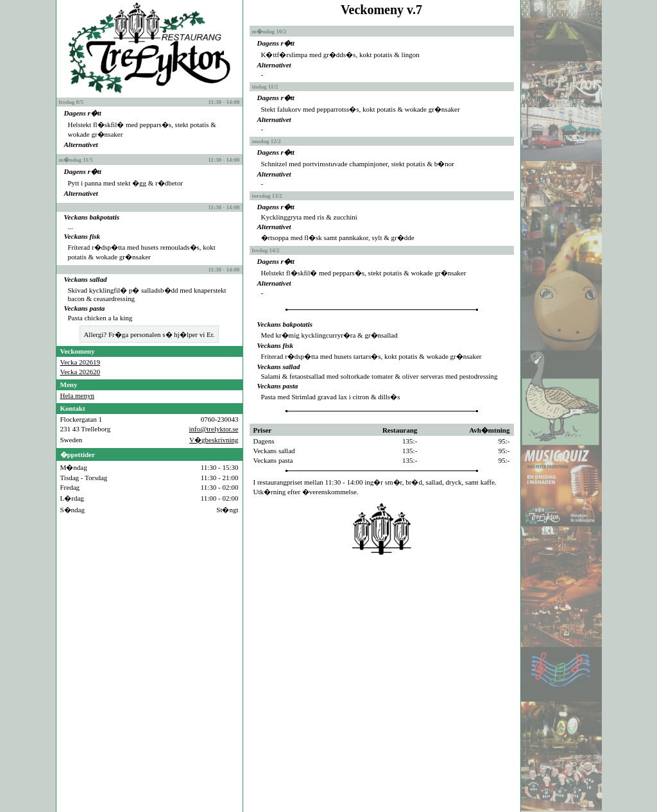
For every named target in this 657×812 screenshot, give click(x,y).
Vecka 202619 (81, 362)
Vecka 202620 (81, 372)
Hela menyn (77, 395)
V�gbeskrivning (214, 440)
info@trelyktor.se (213, 429)
